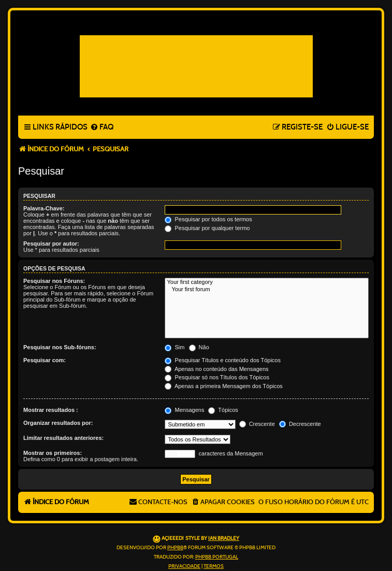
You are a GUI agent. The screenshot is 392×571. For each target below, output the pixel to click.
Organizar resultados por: (58, 423)
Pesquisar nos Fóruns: (54, 281)
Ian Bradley (224, 538)
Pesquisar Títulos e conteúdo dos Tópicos (223, 360)
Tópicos (223, 410)
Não (199, 347)
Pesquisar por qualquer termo (207, 228)
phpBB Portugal (217, 557)
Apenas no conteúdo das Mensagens (216, 369)
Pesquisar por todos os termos (208, 219)
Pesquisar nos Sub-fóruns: (60, 347)
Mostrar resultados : (51, 410)
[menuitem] (102, 127)
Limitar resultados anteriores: (63, 438)
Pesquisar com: (45, 360)
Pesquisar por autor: (51, 244)
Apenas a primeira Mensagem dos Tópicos (223, 386)
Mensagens (184, 410)
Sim (175, 347)
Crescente (257, 424)
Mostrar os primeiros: (53, 453)
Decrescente (300, 424)
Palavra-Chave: (44, 208)
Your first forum (267, 290)
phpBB (175, 548)
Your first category (267, 282)
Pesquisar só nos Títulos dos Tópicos (217, 377)
